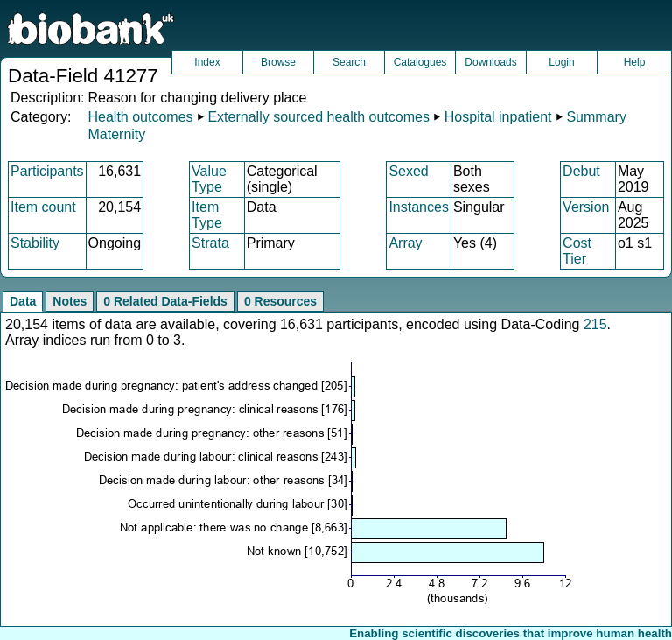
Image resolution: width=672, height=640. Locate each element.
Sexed (408, 171)
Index (207, 62)
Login (561, 62)
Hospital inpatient (498, 117)
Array (405, 243)
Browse (278, 62)
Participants (47, 171)
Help (635, 62)
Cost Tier (577, 251)
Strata (210, 243)
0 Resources (280, 301)
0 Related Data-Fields (165, 301)
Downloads (490, 62)
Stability (35, 243)
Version (586, 207)
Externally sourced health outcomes (318, 117)
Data (23, 301)
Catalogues (420, 62)
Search (349, 62)
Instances (418, 207)
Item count (43, 207)
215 (595, 324)
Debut (581, 171)
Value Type (209, 179)
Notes (70, 301)
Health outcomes (140, 117)
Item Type (207, 215)
